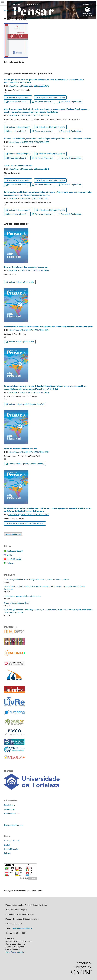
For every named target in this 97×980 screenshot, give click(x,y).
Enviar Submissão (13, 534)
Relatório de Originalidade (71, 102)
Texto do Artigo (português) (19, 98)
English (10, 555)
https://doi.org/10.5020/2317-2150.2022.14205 (29, 452)
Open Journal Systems (13, 825)
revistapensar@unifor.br (22, 928)
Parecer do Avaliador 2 (43, 102)
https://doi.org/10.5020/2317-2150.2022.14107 (29, 392)
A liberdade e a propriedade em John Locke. (23, 596)
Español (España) (14, 559)
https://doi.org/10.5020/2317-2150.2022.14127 (29, 330)
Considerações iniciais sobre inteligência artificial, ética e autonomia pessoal (36, 579)
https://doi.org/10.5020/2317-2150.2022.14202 (29, 514)
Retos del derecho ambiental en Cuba (21, 449)
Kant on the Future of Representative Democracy (26, 267)
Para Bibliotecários (11, 813)
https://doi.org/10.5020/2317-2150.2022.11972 (29, 142)
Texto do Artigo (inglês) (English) (21, 282)
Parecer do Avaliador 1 (17, 102)
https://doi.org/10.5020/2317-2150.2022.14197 (29, 270)
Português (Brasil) (12, 841)
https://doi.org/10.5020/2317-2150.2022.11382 (29, 115)
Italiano (10, 563)
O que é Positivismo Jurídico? (17, 603)
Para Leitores (9, 805)
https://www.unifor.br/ (15, 952)
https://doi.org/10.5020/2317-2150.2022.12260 (29, 198)
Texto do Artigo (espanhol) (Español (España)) (26, 404)
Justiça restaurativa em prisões (18, 165)
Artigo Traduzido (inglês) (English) (51, 98)
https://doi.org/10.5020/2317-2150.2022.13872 (29, 86)
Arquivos (15, 10)
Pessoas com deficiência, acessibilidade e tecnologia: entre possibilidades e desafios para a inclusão (48, 139)
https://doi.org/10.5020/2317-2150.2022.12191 (29, 169)
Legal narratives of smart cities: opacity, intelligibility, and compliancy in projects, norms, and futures (48, 326)
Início (6, 10)
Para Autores (9, 809)
